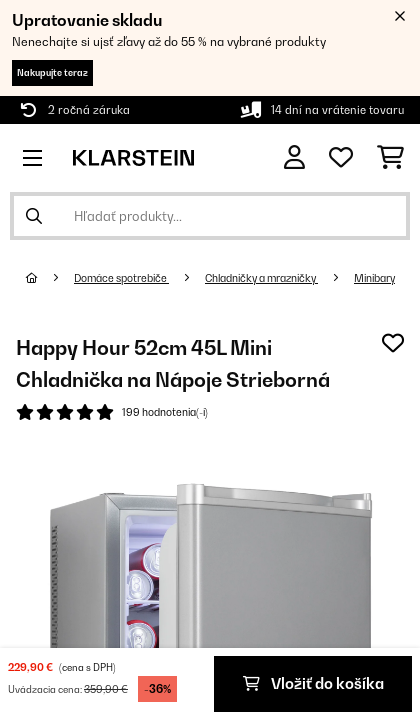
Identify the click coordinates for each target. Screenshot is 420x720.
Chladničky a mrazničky (261, 278)
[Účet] (294, 157)
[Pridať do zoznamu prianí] (393, 343)
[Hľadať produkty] (210, 216)
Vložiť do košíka (313, 683)
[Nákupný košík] (390, 158)
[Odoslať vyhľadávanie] (34, 216)
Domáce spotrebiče (121, 278)
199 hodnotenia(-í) (165, 412)
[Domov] (50, 278)
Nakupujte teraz (52, 72)
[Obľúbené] (341, 158)
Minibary (374, 278)
